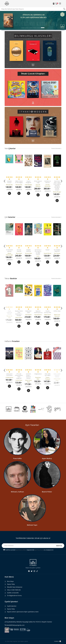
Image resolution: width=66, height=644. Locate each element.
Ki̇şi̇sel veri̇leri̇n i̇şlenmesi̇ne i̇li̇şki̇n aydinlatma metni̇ (23, 612)
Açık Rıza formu (39, 550)
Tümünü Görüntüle (56, 148)
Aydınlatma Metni (21, 550)
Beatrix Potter (47, 492)
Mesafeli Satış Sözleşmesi (15, 587)
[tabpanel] (33, 20)
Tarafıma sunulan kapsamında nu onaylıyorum (28, 550)
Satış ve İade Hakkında (14, 590)
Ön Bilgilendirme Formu (14, 595)
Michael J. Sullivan (17, 492)
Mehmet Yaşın (32, 525)
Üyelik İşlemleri (12, 606)
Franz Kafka (17, 458)
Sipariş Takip (11, 584)
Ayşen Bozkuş (47, 458)
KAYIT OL (59, 546)
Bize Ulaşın (10, 581)
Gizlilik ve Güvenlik (13, 593)
